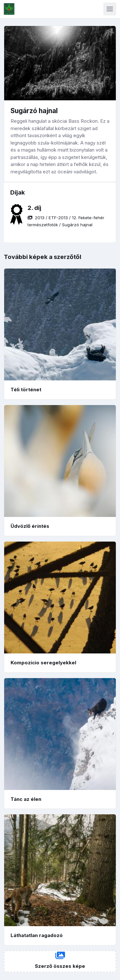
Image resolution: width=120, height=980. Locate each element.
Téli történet (26, 390)
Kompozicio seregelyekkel (43, 663)
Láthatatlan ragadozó (37, 935)
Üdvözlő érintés (30, 526)
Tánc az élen (26, 799)
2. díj (34, 208)
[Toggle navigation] (110, 9)
